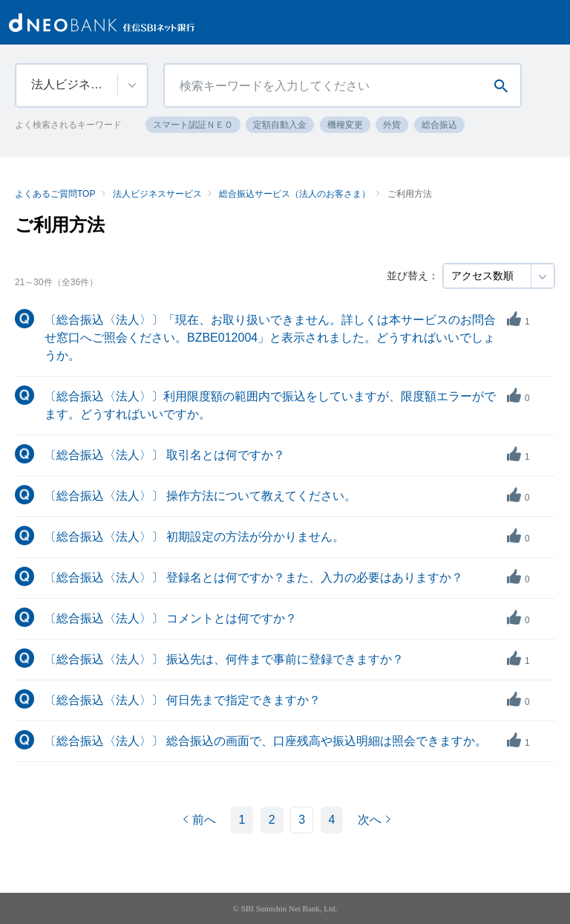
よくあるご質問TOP (55, 194)
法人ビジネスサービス (157, 194)
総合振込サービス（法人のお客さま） (295, 194)
